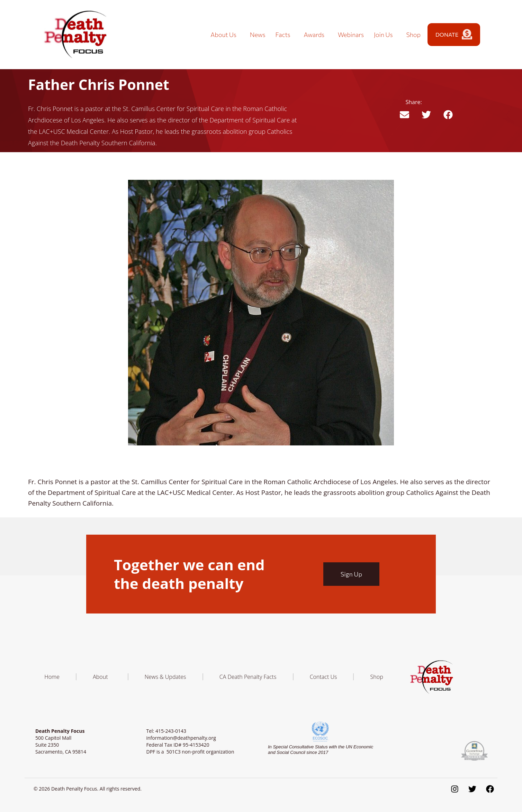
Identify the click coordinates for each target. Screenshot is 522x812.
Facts (285, 35)
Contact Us (323, 677)
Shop (413, 35)
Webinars (351, 35)
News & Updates (165, 677)
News (258, 35)
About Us (225, 35)
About (102, 677)
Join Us (385, 35)
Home (52, 677)
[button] (404, 115)
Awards (316, 35)
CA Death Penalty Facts (248, 677)
